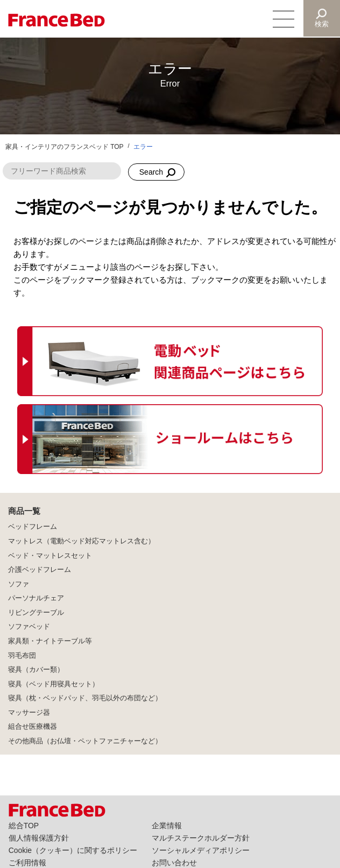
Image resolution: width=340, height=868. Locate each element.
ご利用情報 (27, 863)
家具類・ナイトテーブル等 (50, 641)
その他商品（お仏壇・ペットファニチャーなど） (85, 741)
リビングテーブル (36, 613)
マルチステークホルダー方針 (201, 838)
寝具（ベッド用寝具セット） (54, 684)
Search (151, 172)
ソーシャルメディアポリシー (201, 850)
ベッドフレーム (33, 527)
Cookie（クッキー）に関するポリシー (73, 850)
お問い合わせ (174, 863)
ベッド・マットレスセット (50, 556)
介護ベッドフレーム (40, 570)
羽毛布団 (22, 656)
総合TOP (24, 826)
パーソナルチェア (36, 598)
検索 (322, 24)
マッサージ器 (29, 713)
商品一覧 (24, 511)
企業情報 (167, 826)
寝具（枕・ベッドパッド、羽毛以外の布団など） (85, 698)
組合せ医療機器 (33, 727)
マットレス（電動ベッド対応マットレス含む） (82, 541)
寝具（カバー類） (36, 670)
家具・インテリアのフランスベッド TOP (65, 147)
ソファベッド (29, 627)
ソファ (19, 584)
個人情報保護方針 (39, 838)
